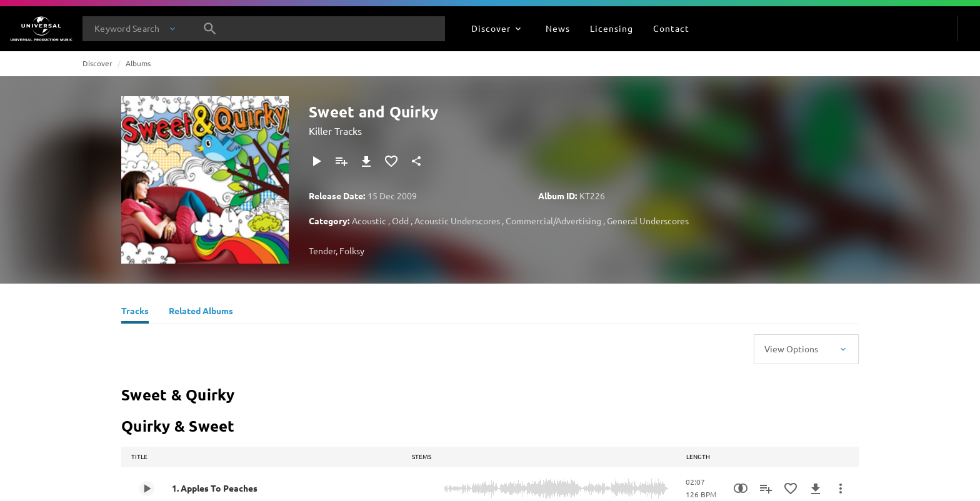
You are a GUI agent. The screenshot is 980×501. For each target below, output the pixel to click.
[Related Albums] (201, 312)
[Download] (366, 161)
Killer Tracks (335, 131)
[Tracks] (135, 312)
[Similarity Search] (741, 489)
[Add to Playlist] (341, 161)
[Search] (210, 29)
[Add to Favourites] (391, 161)
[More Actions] (841, 489)
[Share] (416, 161)
